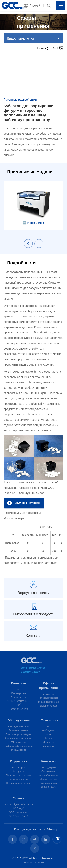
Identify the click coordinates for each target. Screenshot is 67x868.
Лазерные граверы (19, 730)
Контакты (48, 761)
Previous (28, 244)
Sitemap (53, 829)
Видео (48, 738)
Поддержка (19, 761)
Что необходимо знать (49, 730)
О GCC (18, 689)
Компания (18, 683)
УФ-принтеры (19, 742)
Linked (46, 839)
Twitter (35, 848)
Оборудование (19, 720)
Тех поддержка (49, 767)
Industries (49, 694)
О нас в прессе (18, 697)
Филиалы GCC (49, 787)
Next (39, 244)
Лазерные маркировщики (18, 738)
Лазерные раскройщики (19, 734)
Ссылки (19, 798)
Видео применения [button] (21, 38)
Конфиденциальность (28, 829)
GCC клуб (18, 808)
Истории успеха (48, 706)
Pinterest (35, 839)
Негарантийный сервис (18, 783)
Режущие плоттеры (19, 726)
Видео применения (49, 702)
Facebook (13, 839)
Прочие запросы (48, 783)
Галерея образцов (49, 698)
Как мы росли (18, 693)
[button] (32, 6)
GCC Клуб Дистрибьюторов (19, 804)
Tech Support (18, 767)
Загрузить (18, 771)
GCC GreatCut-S (19, 816)
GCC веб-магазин (19, 812)
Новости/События (18, 709)
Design (27, 862)
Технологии (50, 720)
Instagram (24, 839)
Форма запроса (48, 779)
